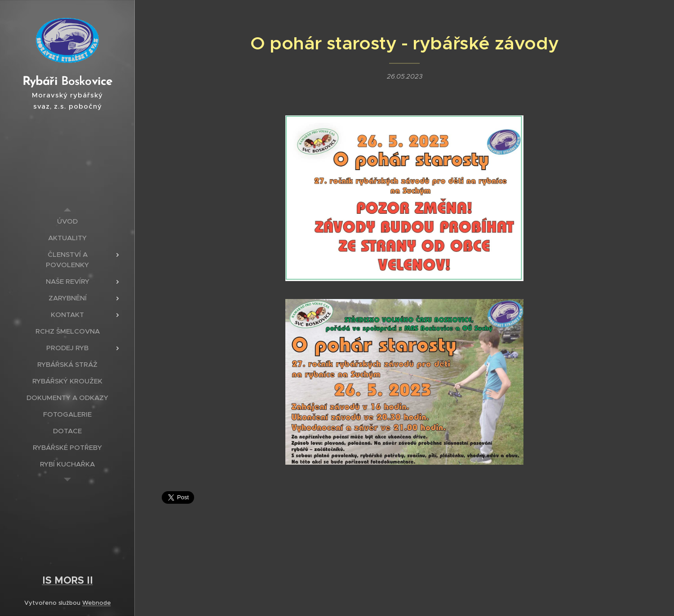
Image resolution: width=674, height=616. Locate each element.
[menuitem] (67, 221)
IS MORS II (68, 580)
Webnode (97, 603)
